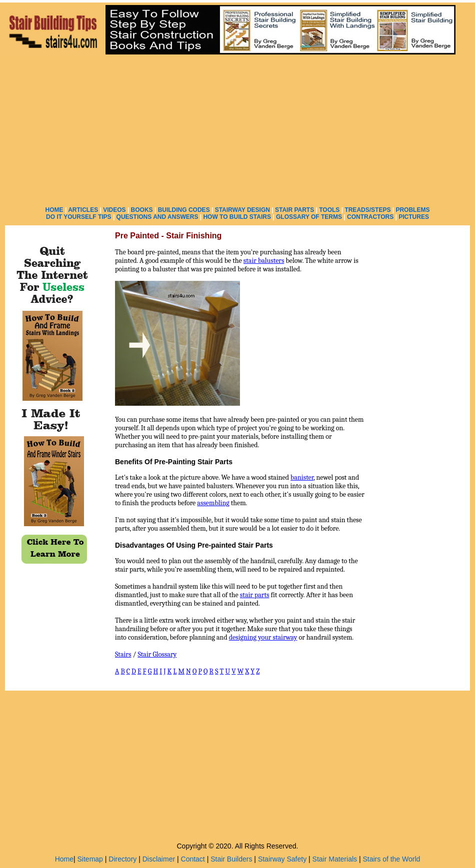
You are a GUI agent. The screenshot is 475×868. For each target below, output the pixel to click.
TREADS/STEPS (367, 210)
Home (64, 859)
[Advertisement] (238, 130)
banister (302, 477)
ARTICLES (83, 210)
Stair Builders (231, 859)
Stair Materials (335, 859)
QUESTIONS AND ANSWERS (157, 217)
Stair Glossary (157, 654)
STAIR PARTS (294, 210)
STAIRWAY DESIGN (242, 210)
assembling (213, 503)
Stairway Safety (282, 859)
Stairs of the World (391, 859)
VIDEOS (114, 210)
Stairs (123, 654)
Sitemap (90, 859)
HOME (54, 210)
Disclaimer (159, 859)
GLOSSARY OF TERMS (309, 217)
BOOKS (142, 210)
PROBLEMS (412, 210)
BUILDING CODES (184, 210)
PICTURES (414, 217)
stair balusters (264, 261)
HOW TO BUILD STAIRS (237, 217)
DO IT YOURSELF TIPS (78, 217)
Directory (122, 859)
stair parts (255, 595)
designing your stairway (263, 637)
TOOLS (329, 210)
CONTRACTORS (370, 217)
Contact (193, 859)
